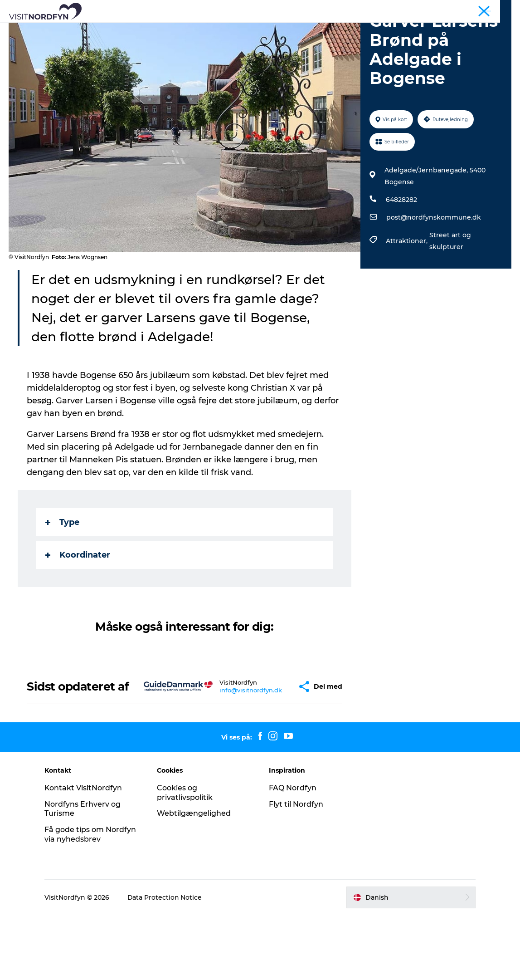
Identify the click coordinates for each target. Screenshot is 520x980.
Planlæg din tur (260, 39)
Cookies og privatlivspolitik (186, 857)
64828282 (401, 251)
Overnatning (392, 29)
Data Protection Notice (167, 962)
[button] (274, 745)
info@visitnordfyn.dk (229, 748)
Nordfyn (394, 9)
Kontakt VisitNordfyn (85, 852)
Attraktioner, (408, 293)
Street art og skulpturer (450, 293)
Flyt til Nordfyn (296, 869)
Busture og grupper (440, 9)
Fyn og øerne (493, 9)
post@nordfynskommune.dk (434, 269)
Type (63, 574)
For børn (281, 29)
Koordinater (78, 607)
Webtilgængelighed (195, 878)
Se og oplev (127, 29)
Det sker (238, 29)
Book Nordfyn (333, 29)
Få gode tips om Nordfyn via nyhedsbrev (92, 899)
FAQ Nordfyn (293, 852)
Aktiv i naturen (185, 29)
